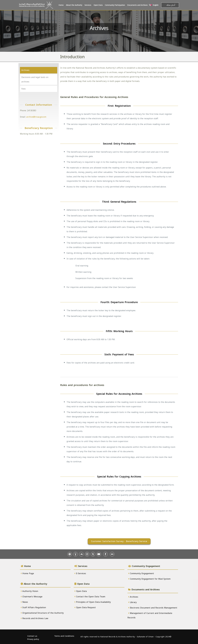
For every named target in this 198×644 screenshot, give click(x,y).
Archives (25, 70)
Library (132, 602)
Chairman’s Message (32, 597)
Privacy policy (33, 639)
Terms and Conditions (64, 636)
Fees (23, 89)
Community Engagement (141, 573)
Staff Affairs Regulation (33, 607)
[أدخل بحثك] (170, 5)
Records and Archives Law (34, 618)
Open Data (81, 591)
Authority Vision (29, 591)
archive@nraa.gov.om (36, 117)
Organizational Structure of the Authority (42, 613)
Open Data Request (85, 607)
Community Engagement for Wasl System (149, 579)
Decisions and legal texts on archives (35, 79)
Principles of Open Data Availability (93, 602)
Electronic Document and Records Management (153, 608)
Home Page (27, 573)
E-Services (80, 573)
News (24, 602)
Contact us (32, 636)
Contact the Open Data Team (90, 597)
